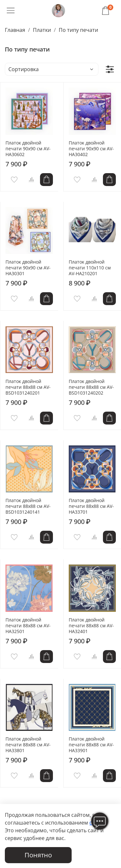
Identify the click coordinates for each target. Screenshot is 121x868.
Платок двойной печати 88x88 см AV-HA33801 (28, 745)
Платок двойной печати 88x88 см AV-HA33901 (91, 745)
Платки (42, 30)
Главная (15, 30)
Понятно (38, 855)
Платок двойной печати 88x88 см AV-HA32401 (91, 625)
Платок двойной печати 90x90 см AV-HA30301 (28, 268)
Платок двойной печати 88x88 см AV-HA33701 (91, 506)
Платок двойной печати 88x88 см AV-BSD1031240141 (28, 506)
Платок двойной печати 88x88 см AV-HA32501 (28, 625)
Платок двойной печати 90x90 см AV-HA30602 (28, 149)
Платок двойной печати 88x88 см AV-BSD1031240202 (91, 387)
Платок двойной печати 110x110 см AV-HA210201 (90, 268)
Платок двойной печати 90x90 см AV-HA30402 (91, 149)
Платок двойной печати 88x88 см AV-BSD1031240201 (28, 387)
